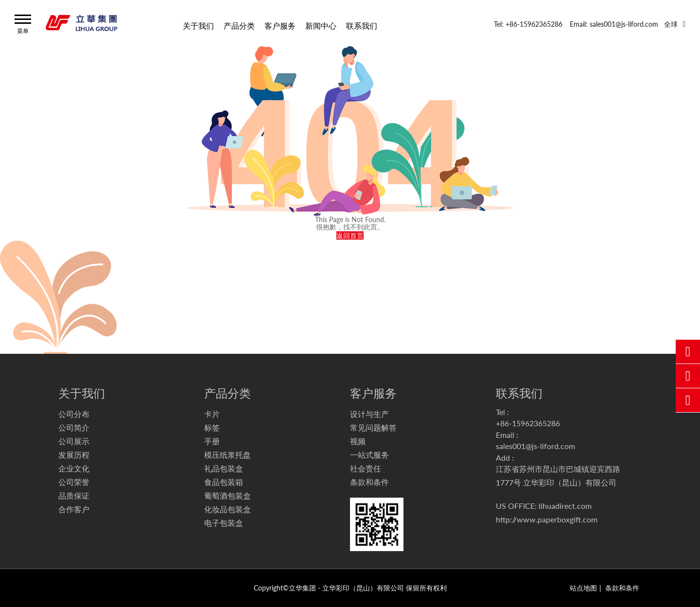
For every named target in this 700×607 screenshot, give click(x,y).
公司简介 (74, 427)
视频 (358, 441)
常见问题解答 (373, 427)
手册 (212, 441)
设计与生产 (369, 414)
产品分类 (239, 25)
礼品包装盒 (224, 468)
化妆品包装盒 (227, 509)
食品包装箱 (224, 482)
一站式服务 (369, 455)
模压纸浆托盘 (227, 455)
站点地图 (583, 588)
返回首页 (350, 235)
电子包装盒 (224, 523)
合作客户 (74, 509)
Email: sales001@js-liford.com (614, 24)
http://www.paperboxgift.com (547, 519)
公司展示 (74, 441)
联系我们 (362, 25)
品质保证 (74, 495)
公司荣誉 (74, 482)
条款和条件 (369, 482)
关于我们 (198, 25)
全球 (671, 24)
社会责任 (366, 468)
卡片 (212, 414)
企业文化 (74, 468)
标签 (212, 427)
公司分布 (74, 414)
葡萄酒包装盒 (227, 495)
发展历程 (74, 455)
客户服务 (280, 25)
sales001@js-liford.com (535, 446)
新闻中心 (321, 25)
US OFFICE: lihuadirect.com (544, 506)
